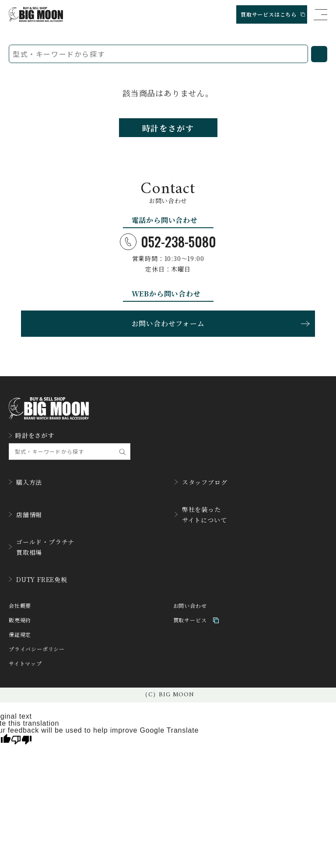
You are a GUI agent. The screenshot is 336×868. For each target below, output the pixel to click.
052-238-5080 (168, 242)
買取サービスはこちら (273, 14)
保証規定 (20, 635)
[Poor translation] (21, 739)
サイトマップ (25, 664)
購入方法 (25, 482)
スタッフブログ (201, 482)
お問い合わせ (190, 606)
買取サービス (196, 620)
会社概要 (20, 606)
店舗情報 (25, 515)
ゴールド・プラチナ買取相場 (42, 547)
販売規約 (20, 620)
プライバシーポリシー (37, 649)
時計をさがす (168, 128)
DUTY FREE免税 (38, 579)
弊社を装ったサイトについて (201, 515)
